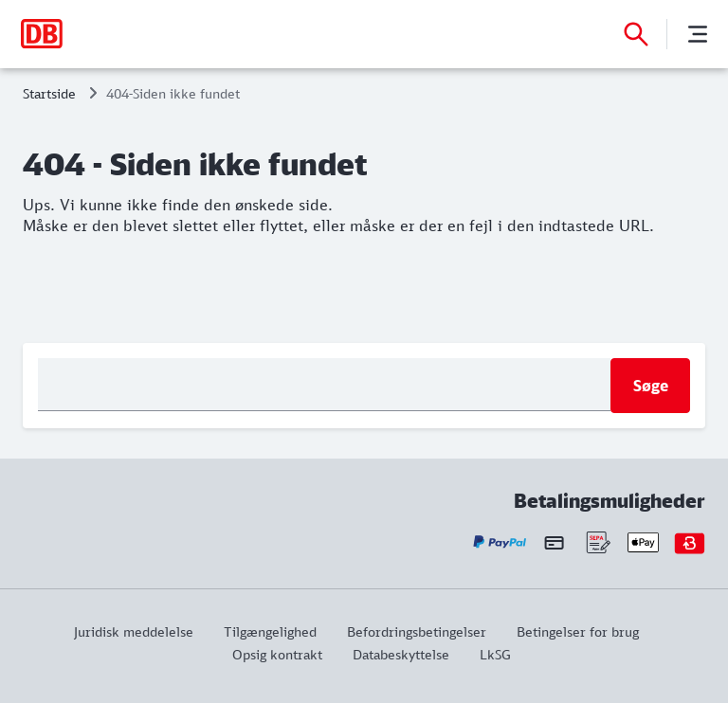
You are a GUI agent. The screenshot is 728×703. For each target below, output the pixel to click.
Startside (49, 93)
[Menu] (698, 34)
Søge (651, 386)
